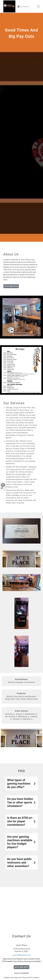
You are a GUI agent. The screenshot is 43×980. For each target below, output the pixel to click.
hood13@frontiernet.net (22, 955)
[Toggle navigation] (38, 6)
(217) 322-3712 (23, 7)
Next (41, 744)
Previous (2, 744)
